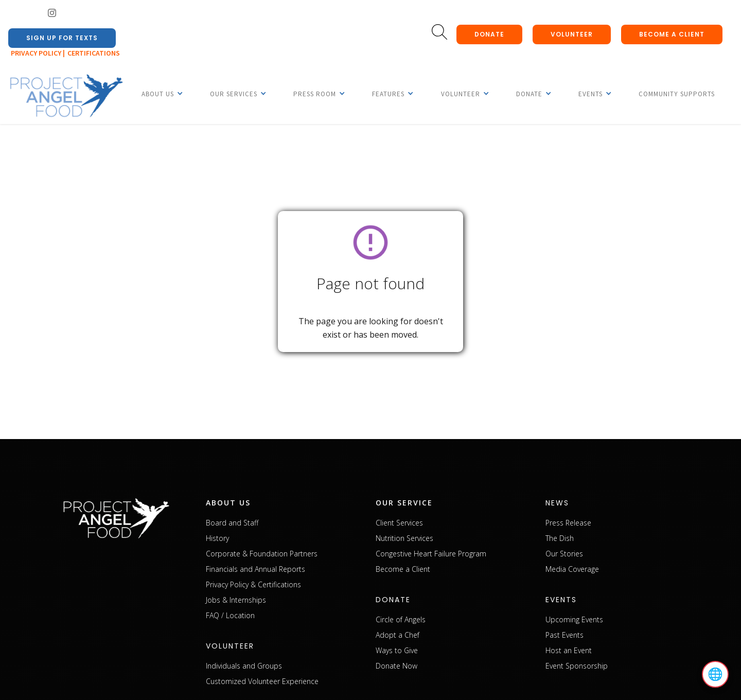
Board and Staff (232, 523)
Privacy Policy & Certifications (253, 584)
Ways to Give (397, 650)
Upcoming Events (574, 619)
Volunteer (572, 34)
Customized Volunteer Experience (262, 681)
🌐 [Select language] (715, 674)
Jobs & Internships (236, 600)
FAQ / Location (230, 615)
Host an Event (569, 650)
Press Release (568, 523)
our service (404, 503)
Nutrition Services (404, 538)
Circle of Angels (401, 619)
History (217, 538)
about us (228, 503)
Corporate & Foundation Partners (262, 554)
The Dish (560, 538)
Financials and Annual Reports (255, 569)
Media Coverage (572, 569)
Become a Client (403, 569)
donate (489, 34)
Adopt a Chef (398, 635)
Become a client (672, 34)
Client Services (399, 523)
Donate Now (396, 666)
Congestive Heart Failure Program (431, 554)
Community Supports (677, 94)
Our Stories (564, 554)
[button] (158, 94)
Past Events (564, 635)
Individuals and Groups (244, 666)
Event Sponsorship (577, 666)
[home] (66, 96)
